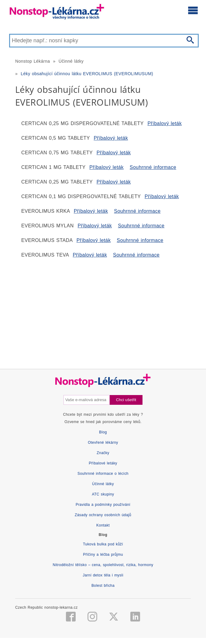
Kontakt (103, 525)
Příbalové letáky (103, 463)
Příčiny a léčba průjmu (103, 555)
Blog (103, 432)
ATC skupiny (103, 494)
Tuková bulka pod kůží (103, 544)
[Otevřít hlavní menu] (193, 10)
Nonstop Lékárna (33, 61)
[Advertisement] (103, 311)
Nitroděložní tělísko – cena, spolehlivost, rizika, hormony (103, 565)
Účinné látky (71, 61)
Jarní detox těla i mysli (103, 575)
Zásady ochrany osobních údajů (103, 515)
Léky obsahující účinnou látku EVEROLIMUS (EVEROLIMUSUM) (87, 74)
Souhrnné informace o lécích (103, 474)
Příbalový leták (165, 123)
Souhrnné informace (153, 167)
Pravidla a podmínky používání (103, 505)
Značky (103, 453)
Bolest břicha (103, 586)
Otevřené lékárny (103, 443)
